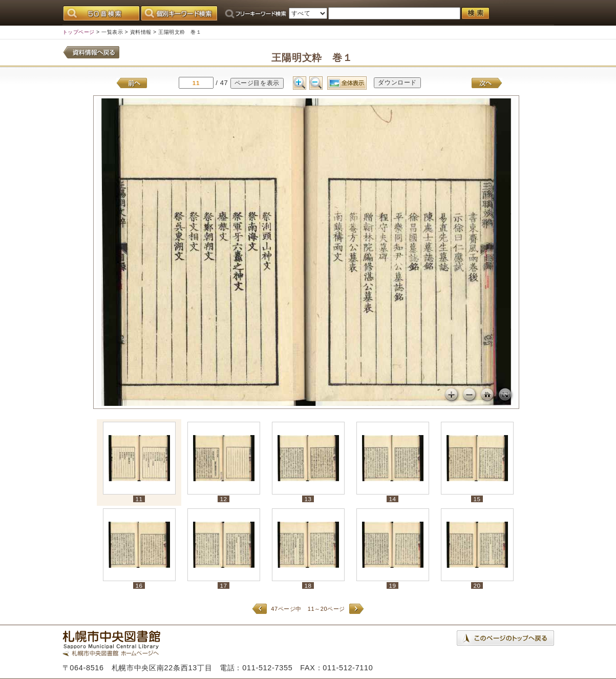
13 (308, 499)
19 (392, 585)
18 (308, 585)
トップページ (79, 32)
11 (139, 499)
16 (139, 585)
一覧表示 (112, 32)
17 (223, 585)
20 (477, 585)
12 (223, 499)
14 (392, 499)
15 (477, 499)
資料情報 (141, 32)
